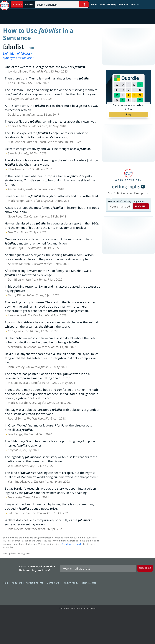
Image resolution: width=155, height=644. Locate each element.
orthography (126, 186)
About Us (18, 583)
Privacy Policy (71, 583)
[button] (135, 5)
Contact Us (54, 583)
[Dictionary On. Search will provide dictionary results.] (23, 4)
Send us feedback (72, 544)
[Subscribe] (145, 568)
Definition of (18, 54)
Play (129, 114)
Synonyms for (19, 58)
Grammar (123, 4)
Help (6, 583)
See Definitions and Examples (127, 193)
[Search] (62, 4)
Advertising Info (35, 583)
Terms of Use (89, 583)
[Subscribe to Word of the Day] (120, 206)
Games (94, 4)
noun (30, 47)
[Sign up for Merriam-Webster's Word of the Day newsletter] (98, 568)
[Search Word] (84, 4)
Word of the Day (108, 4)
